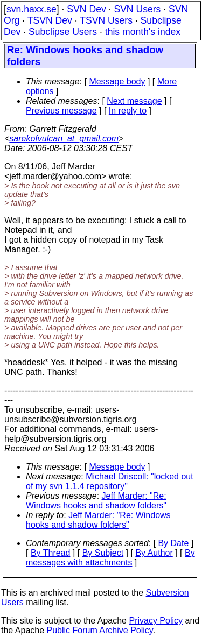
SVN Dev (86, 9)
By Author (154, 553)
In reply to (128, 111)
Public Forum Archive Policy (100, 630)
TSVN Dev (50, 20)
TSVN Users (106, 20)
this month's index (143, 32)
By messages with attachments (110, 558)
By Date (173, 543)
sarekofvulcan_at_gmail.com (64, 139)
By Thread (51, 553)
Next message (134, 101)
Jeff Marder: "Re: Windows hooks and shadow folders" (96, 501)
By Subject (103, 553)
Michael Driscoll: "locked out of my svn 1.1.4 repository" (110, 481)
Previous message (61, 111)
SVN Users (137, 9)
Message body (117, 82)
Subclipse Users (63, 32)
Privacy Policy (156, 621)
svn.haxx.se (32, 9)
